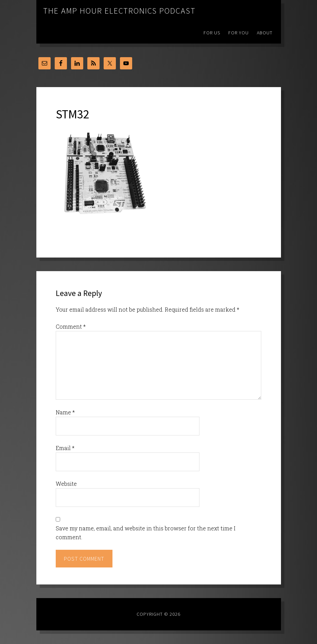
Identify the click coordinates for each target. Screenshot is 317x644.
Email (65, 448)
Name (65, 412)
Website (66, 484)
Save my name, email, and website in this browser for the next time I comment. (146, 533)
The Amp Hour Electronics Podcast (119, 11)
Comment (71, 326)
